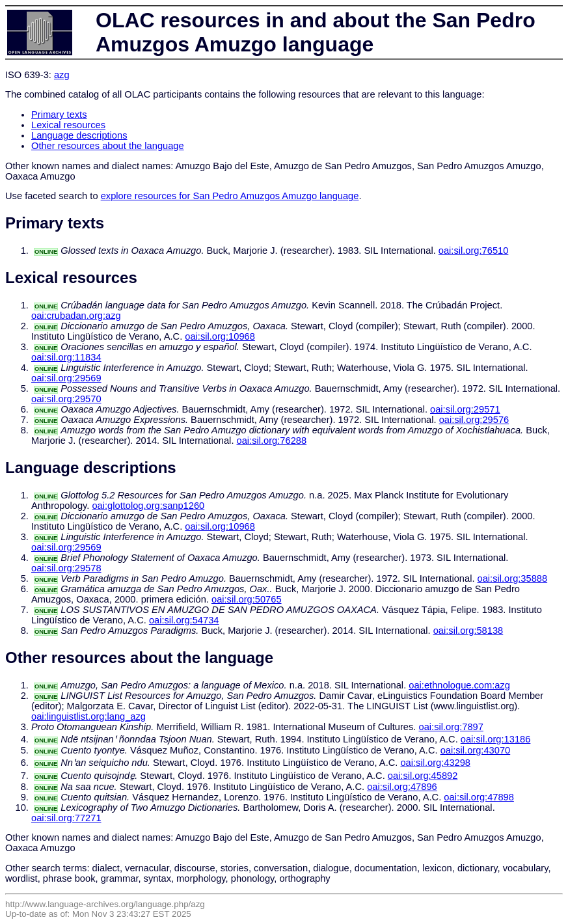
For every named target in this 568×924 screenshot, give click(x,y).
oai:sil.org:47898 (479, 797)
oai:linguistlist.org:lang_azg (88, 716)
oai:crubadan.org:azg (76, 316)
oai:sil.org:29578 (66, 568)
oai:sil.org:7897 (451, 727)
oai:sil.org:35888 (513, 578)
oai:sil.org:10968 (220, 336)
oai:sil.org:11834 (66, 357)
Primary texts (59, 115)
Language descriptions (79, 135)
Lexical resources (68, 125)
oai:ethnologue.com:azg (459, 685)
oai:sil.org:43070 (476, 750)
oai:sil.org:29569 (66, 378)
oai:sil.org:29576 (474, 420)
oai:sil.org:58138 (468, 631)
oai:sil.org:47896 (402, 787)
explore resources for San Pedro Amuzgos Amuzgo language (230, 196)
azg (62, 75)
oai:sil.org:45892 (423, 776)
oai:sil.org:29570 (66, 399)
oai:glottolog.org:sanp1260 (148, 506)
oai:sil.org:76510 (474, 251)
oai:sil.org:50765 (247, 599)
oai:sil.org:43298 (435, 763)
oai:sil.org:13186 (496, 739)
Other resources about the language (108, 146)
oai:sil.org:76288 (272, 441)
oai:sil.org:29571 (465, 409)
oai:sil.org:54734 (184, 620)
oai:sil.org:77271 (66, 818)
